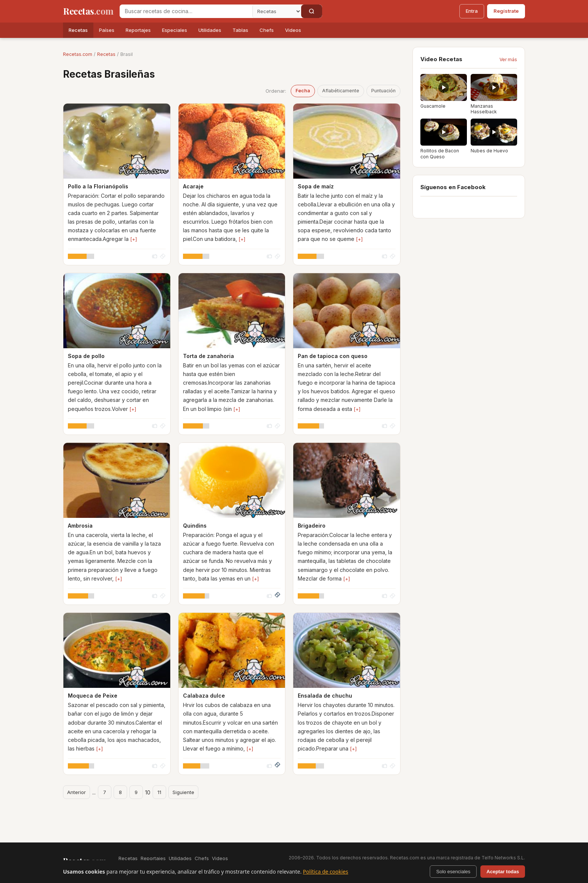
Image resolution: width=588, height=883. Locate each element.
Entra (472, 11)
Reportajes (138, 30)
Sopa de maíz (316, 186)
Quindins (195, 526)
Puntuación (383, 91)
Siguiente (183, 792)
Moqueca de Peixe (93, 696)
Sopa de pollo (86, 356)
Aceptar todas (503, 872)
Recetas (78, 30)
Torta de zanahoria (208, 356)
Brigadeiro (312, 526)
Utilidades (210, 30)
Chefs (267, 30)
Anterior (76, 792)
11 (159, 792)
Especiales (175, 30)
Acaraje (193, 186)
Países (107, 30)
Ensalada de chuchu (325, 696)
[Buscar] (312, 11)
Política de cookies (326, 872)
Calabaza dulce (204, 696)
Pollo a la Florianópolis (98, 186)
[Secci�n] (277, 11)
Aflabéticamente (341, 91)
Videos (293, 30)
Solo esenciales (453, 872)
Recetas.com (78, 54)
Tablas (240, 30)
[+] (133, 239)
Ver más (508, 59)
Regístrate (506, 11)
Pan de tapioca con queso (333, 356)
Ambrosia (80, 526)
